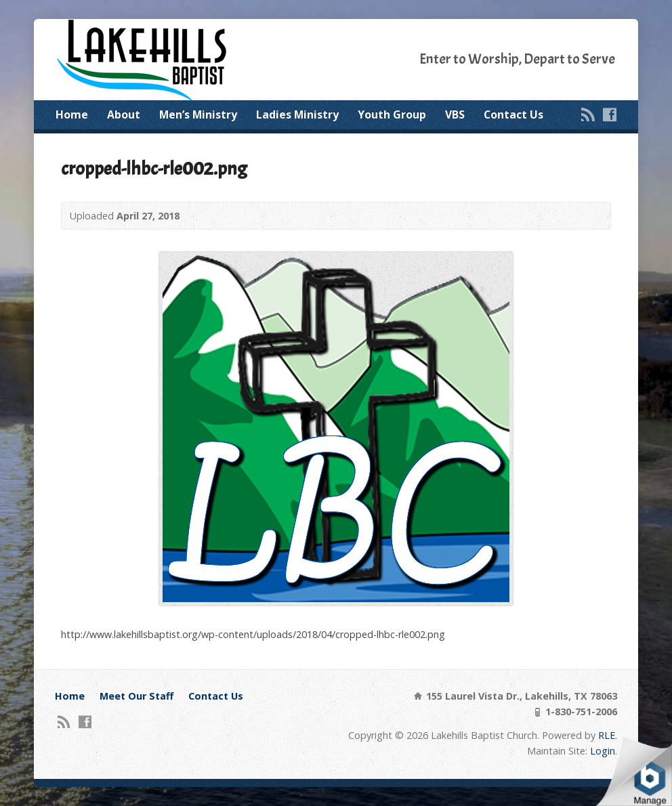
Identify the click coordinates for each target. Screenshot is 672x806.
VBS (455, 114)
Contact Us (513, 114)
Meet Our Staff (136, 696)
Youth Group (392, 114)
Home (72, 114)
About (124, 114)
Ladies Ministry (297, 114)
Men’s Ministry (198, 114)
